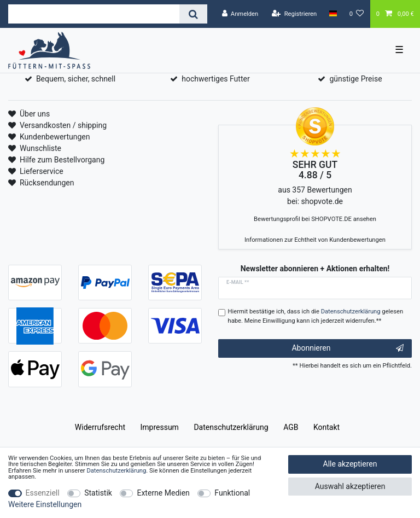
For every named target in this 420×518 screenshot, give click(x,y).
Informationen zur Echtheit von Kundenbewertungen (315, 240)
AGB (291, 427)
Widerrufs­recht (100, 427)
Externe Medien (163, 493)
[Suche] (193, 14)
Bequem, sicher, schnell (76, 79)
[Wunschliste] (357, 14)
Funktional (232, 493)
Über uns (35, 114)
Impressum (159, 427)
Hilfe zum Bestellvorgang (62, 160)
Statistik (98, 493)
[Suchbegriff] (94, 14)
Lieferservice (42, 171)
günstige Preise (355, 79)
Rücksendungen (47, 183)
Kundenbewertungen (55, 137)
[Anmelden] (240, 14)
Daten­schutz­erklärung (231, 427)
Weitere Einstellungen (45, 504)
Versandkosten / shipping (63, 125)
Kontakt (326, 427)
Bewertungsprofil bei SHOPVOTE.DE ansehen (315, 219)
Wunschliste (40, 148)
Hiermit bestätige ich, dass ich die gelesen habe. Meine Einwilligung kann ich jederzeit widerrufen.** (316, 316)
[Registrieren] (294, 14)
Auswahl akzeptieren (350, 486)
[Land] (333, 14)
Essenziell (43, 493)
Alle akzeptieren (350, 464)
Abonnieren (348, 348)
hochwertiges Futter (215, 79)
